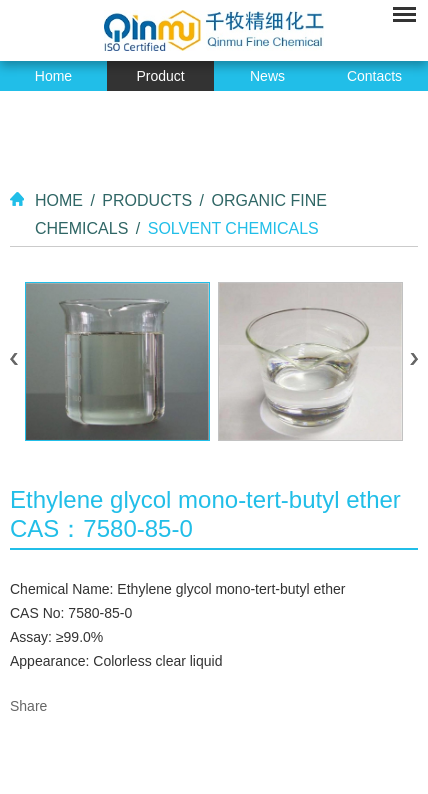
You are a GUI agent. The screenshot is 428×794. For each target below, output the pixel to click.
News (267, 76)
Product (160, 76)
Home (53, 76)
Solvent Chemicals (233, 228)
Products (147, 200)
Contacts (374, 76)
